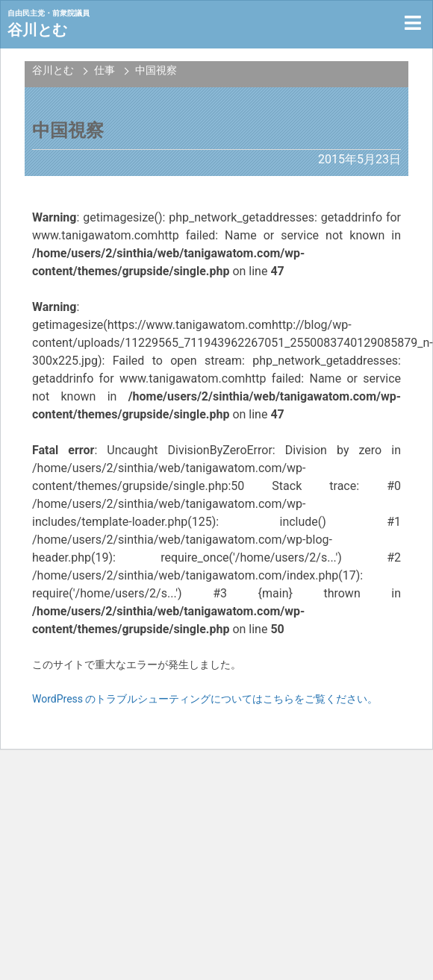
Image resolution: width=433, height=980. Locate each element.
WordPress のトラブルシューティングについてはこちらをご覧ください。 (205, 699)
